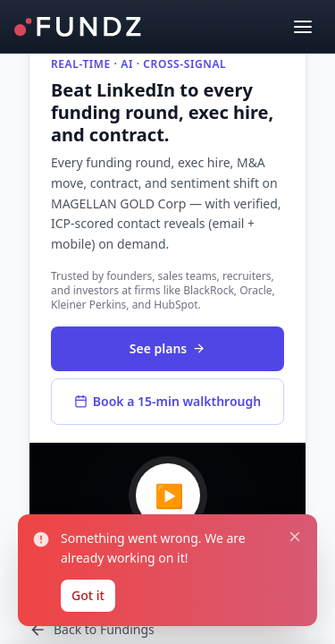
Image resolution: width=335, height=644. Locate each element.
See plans (167, 348)
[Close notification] (295, 537)
